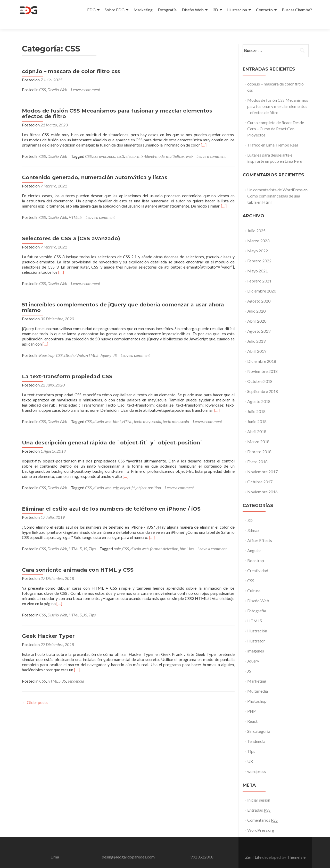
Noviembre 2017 (262, 462)
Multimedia (258, 682)
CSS (43, 80)
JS (115, 346)
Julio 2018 (256, 402)
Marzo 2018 (258, 432)
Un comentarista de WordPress (275, 180)
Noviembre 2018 (262, 362)
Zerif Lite (254, 848)
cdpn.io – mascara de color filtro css (71, 62)
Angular (254, 541)
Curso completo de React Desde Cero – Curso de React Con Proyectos (276, 119)
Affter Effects (260, 531)
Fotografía (167, 10)
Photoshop (257, 692)
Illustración (237, 10)
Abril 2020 (257, 312)
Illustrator (256, 631)
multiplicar (175, 147)
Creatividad (258, 561)
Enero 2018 (257, 452)
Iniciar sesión (259, 791)
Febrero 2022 (259, 251)
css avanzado (104, 147)
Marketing (143, 10)
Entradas (259, 801)
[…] (204, 136)
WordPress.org (261, 821)
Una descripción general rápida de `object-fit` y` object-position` (113, 433)
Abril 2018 (257, 422)
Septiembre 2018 (263, 382)
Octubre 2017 (260, 472)
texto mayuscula (147, 412)
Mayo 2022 (258, 241)
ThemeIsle (296, 848)
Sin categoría (259, 722)
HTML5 (75, 208)
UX (250, 752)
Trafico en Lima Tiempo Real (273, 136)
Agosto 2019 (259, 322)
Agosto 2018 (259, 392)
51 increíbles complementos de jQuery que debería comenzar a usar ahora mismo (123, 298)
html (117, 412)
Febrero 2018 (259, 442)
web (189, 147)
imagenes (256, 642)
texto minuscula (176, 412)
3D (215, 10)
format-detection (164, 539)
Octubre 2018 (260, 372)
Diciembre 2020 (262, 282)
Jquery (106, 346)
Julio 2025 (256, 221)
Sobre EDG (115, 10)
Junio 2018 (257, 412)
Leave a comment (85, 80)
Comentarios (262, 811)
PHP (251, 702)
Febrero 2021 (259, 272)
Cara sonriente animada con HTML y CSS (78, 561)
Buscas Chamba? (297, 10)
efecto (131, 147)
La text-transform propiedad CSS (67, 367)
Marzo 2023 (258, 231)
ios (191, 539)
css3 (120, 147)
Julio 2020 (256, 302)
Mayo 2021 (258, 261)
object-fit (127, 478)
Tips (92, 539)
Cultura (254, 581)
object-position (149, 478)
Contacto (264, 10)
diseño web (102, 412)
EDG (91, 10)
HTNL (127, 412)
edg (116, 478)
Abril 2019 (257, 342)
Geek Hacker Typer (48, 627)
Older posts (35, 693)
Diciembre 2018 (262, 352)
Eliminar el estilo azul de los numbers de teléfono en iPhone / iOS (111, 500)
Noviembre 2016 (262, 482)
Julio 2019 (256, 332)
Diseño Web (193, 10)
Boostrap (47, 346)
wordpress (257, 762)
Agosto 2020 (259, 292)
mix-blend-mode (151, 147)
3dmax (253, 521)
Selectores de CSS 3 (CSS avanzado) (71, 229)
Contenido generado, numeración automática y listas (95, 168)
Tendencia (76, 672)
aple (117, 539)
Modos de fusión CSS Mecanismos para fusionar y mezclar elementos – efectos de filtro (119, 104)
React (252, 712)
